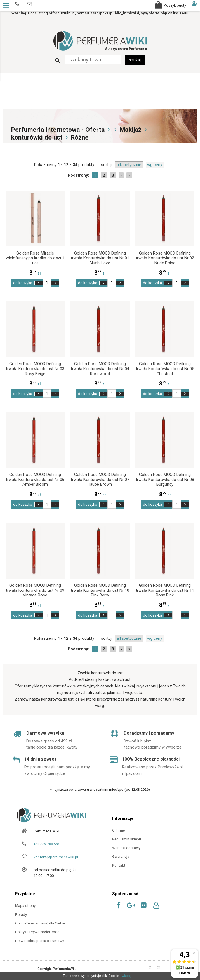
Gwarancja (121, 856)
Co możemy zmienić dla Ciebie (40, 923)
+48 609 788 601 (47, 844)
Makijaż (131, 130)
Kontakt (119, 865)
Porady (21, 915)
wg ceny (155, 165)
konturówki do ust (37, 137)
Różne (80, 137)
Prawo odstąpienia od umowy (40, 941)
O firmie (118, 830)
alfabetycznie (129, 165)
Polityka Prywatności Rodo (37, 932)
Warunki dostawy (126, 848)
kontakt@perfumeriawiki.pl (56, 857)
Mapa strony (25, 906)
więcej (127, 976)
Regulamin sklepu (127, 839)
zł (35, 273)
